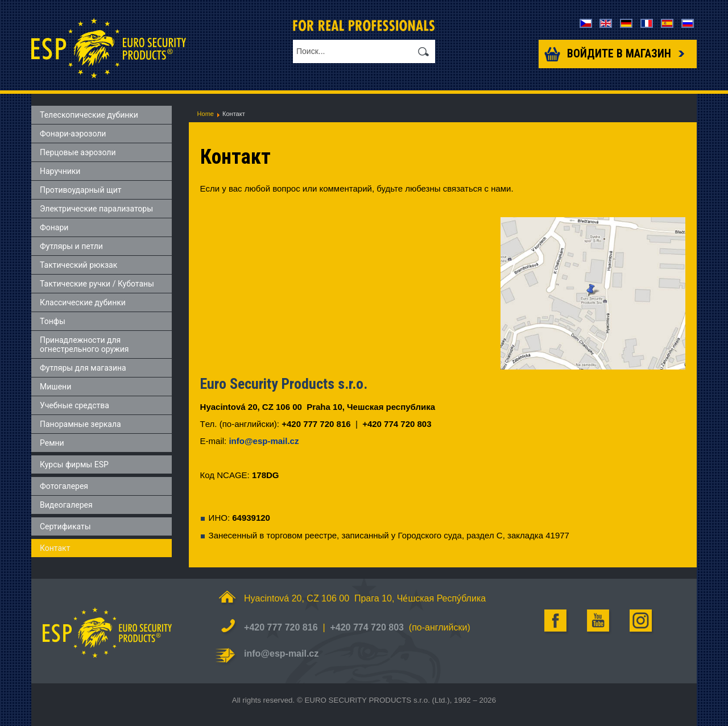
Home (206, 114)
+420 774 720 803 (367, 627)
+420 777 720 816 (281, 627)
